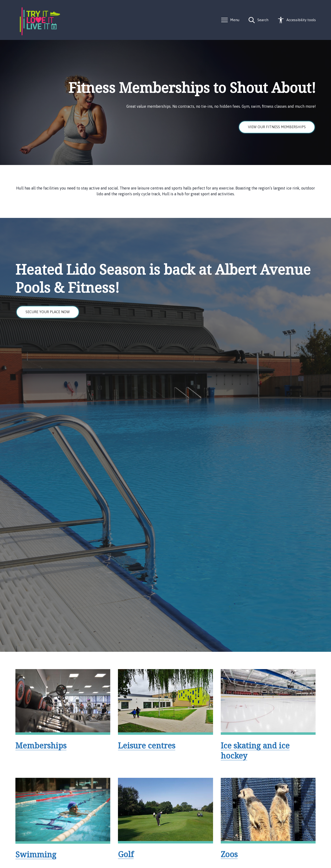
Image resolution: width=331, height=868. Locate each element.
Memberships (41, 745)
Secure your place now (48, 312)
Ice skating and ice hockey (255, 751)
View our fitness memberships (277, 127)
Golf (126, 854)
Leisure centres (147, 745)
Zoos (229, 854)
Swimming (36, 854)
